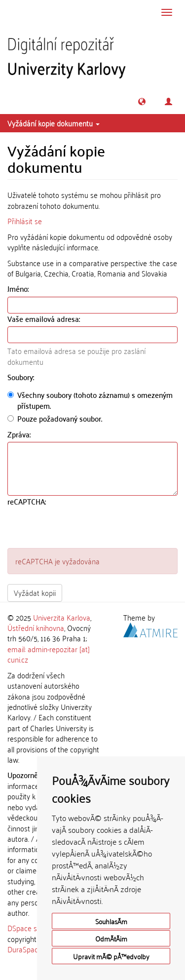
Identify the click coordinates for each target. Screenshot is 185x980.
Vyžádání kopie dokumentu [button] (54, 123)
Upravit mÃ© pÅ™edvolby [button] (111, 956)
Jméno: (19, 289)
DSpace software (34, 928)
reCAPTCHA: (28, 501)
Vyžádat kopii (35, 592)
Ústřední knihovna (36, 627)
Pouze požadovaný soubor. (55, 418)
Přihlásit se (25, 221)
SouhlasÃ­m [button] (111, 921)
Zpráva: (20, 434)
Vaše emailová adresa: (45, 319)
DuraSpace (25, 949)
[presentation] (82, 529)
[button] (142, 101)
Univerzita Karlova (62, 617)
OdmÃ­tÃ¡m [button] (111, 938)
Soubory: (22, 377)
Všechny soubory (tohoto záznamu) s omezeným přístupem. (90, 400)
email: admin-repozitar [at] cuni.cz (49, 654)
